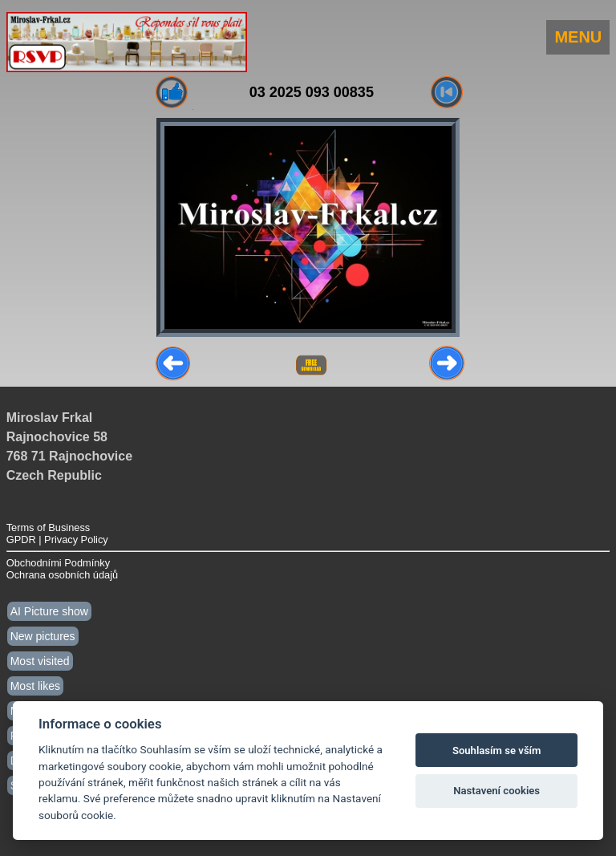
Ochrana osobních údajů (62, 575)
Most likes (35, 686)
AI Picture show (49, 611)
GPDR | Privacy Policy (57, 540)
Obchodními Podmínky (58, 563)
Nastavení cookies (496, 791)
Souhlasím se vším (497, 751)
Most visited (40, 661)
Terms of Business (49, 527)
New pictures (43, 636)
